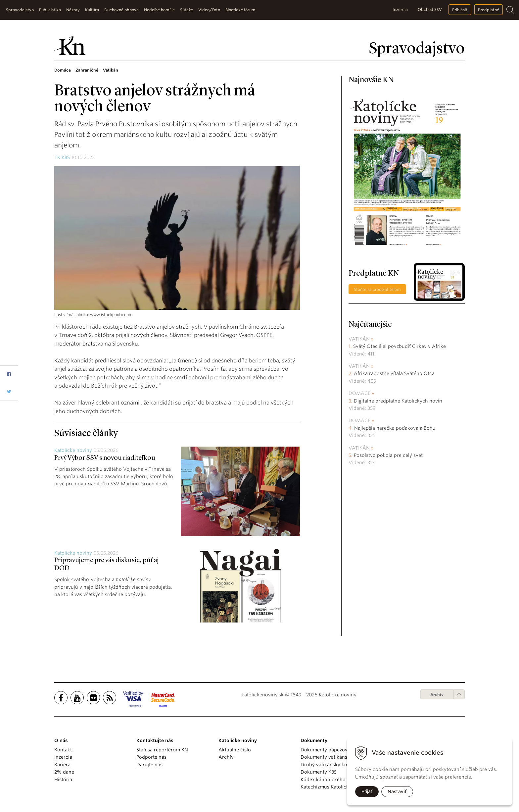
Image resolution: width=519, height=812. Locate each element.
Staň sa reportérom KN (162, 750)
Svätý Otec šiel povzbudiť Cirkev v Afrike (400, 346)
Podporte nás (151, 757)
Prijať (367, 791)
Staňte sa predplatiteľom (377, 289)
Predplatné (489, 10)
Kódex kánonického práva (330, 780)
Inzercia (400, 9)
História (63, 780)
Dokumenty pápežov (324, 750)
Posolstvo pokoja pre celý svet (388, 455)
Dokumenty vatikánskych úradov (338, 757)
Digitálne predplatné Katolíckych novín (398, 401)
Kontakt (63, 750)
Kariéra (62, 765)
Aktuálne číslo (235, 750)
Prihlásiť (460, 10)
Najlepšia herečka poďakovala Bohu (395, 428)
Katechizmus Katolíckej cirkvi (334, 787)
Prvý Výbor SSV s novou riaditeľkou (105, 458)
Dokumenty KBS (319, 772)
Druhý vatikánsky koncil (328, 765)
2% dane (64, 772)
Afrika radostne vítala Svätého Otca (394, 373)
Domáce (359, 393)
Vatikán (359, 339)
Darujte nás (149, 765)
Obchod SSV (430, 9)
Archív (437, 695)
